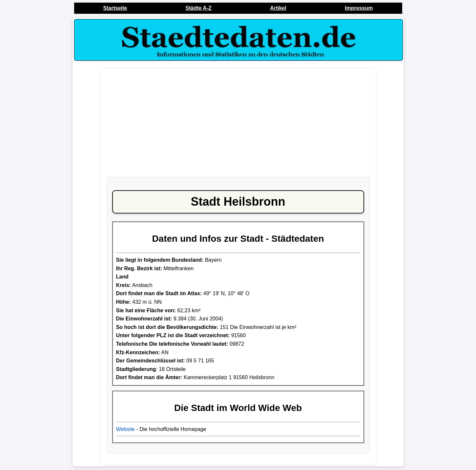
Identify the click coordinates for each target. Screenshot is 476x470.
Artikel (278, 8)
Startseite (115, 8)
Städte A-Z (199, 8)
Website (126, 429)
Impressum (359, 8)
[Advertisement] (238, 126)
